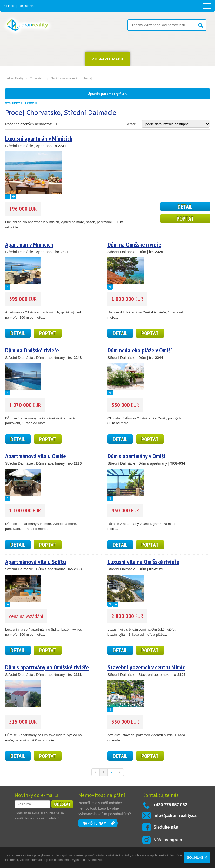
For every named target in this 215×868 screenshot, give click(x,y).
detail (185, 207)
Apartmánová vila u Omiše (36, 456)
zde (100, 860)
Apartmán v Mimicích (29, 245)
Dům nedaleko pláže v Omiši (140, 350)
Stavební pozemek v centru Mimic (146, 667)
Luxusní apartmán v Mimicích (39, 138)
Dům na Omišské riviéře (134, 245)
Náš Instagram (168, 840)
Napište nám (94, 823)
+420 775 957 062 (170, 805)
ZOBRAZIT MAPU (107, 59)
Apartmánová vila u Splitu (36, 562)
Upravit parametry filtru (108, 94)
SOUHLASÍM (197, 857)
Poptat (185, 218)
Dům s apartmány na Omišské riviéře (47, 667)
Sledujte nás (166, 827)
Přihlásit (8, 6)
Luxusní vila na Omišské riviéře (143, 562)
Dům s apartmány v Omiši (136, 456)
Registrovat (27, 6)
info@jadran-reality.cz (175, 815)
